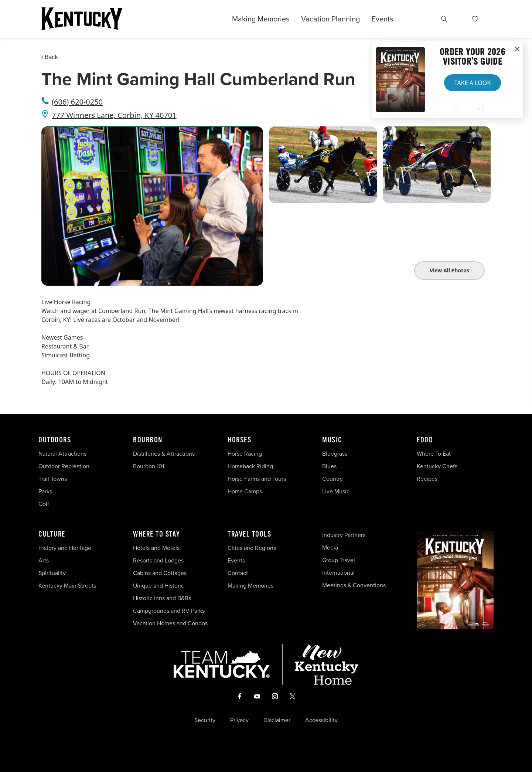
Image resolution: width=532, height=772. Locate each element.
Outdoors (55, 440)
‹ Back (50, 57)
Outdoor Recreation (64, 466)
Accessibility (321, 720)
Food (425, 440)
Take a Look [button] (473, 83)
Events (382, 19)
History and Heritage (66, 548)
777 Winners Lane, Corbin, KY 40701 (114, 115)
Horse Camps (245, 491)
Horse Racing (245, 454)
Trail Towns (53, 479)
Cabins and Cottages (160, 573)
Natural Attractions (62, 454)
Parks (45, 491)
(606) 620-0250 (77, 102)
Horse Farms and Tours (257, 479)
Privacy (239, 720)
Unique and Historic (158, 586)
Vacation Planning (330, 19)
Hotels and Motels (156, 548)
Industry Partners (344, 535)
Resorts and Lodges (158, 560)
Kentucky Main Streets (67, 586)
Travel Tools (249, 534)
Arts (44, 560)
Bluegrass (335, 454)
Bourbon (148, 440)
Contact (238, 573)
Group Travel (339, 560)
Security (205, 720)
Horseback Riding (250, 466)
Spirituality (53, 573)
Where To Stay (157, 534)
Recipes (428, 479)
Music (332, 440)
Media (330, 547)
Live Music (336, 491)
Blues (329, 466)
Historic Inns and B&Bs (162, 598)
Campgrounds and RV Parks (169, 611)
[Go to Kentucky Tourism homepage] (82, 19)
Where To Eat (434, 454)
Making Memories (261, 19)
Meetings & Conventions (354, 585)
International (338, 573)
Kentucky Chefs (437, 466)
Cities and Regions (252, 548)
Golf (44, 504)
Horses (239, 440)
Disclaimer (277, 720)
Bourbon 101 (149, 466)
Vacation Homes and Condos (170, 623)
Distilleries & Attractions (164, 454)
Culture (52, 534)
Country (332, 479)
